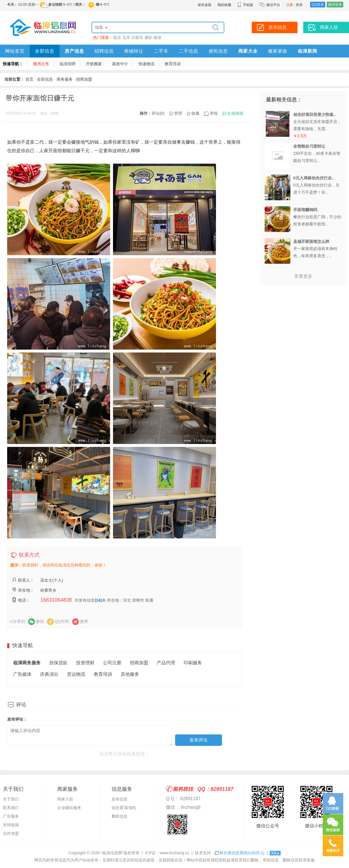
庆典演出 (49, 674)
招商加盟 (84, 79)
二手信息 (189, 51)
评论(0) (158, 113)
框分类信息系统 (240, 853)
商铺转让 (134, 51)
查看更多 (303, 276)
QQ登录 (318, 5)
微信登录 (335, 5)
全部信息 (45, 51)
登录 (299, 5)
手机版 (245, 5)
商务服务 (65, 79)
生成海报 (235, 113)
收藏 (195, 113)
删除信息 (120, 816)
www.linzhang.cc (174, 853)
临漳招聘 (68, 64)
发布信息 (120, 799)
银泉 (158, 37)
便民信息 (218, 51)
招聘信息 (104, 51)
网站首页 (15, 51)
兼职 (148, 37)
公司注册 (112, 663)
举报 (214, 113)
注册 (289, 5)
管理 (178, 113)
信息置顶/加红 (124, 808)
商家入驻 (65, 799)
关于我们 (11, 799)
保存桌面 (205, 5)
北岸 (126, 37)
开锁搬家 (94, 64)
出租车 (137, 37)
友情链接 (11, 825)
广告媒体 (22, 674)
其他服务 (130, 674)
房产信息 (74, 51)
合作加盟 (11, 833)
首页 (29, 79)
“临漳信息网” (112, 853)
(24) (98, 600)
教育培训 (173, 64)
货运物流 (76, 674)
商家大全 (248, 51)
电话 (117, 37)
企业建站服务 (69, 808)
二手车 (161, 51)
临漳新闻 (308, 51)
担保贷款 (58, 663)
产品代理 (166, 663)
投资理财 (85, 663)
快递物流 (146, 64)
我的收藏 (224, 5)
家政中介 (120, 64)
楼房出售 (41, 64)
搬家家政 (278, 51)
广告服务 (11, 816)
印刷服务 (193, 663)
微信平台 (273, 5)
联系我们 (11, 808)
